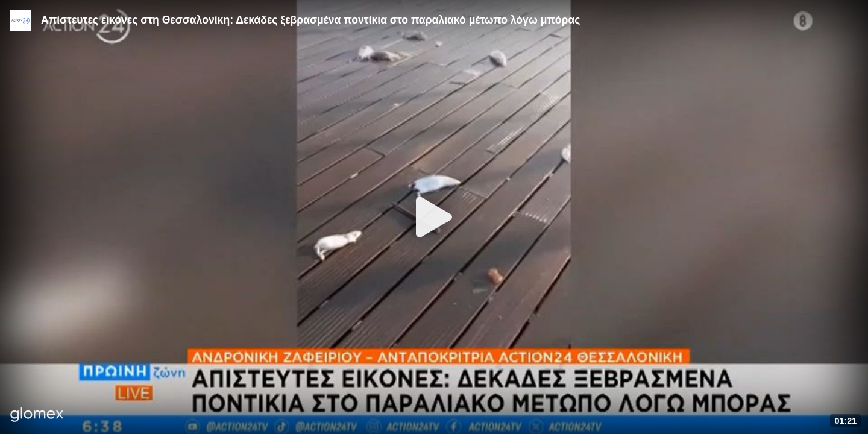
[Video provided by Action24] (20, 20)
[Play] (434, 217)
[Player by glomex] (37, 416)
